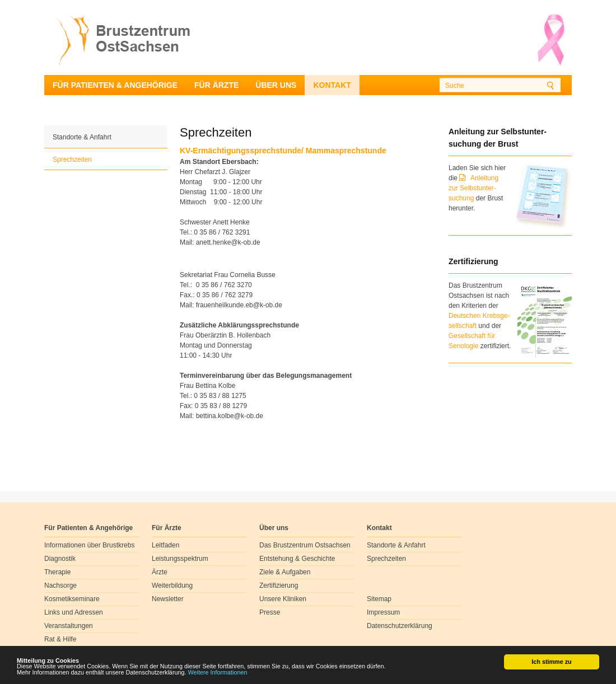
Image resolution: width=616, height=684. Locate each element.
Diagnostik (60, 559)
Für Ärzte (216, 85)
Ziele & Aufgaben (285, 572)
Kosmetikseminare (72, 599)
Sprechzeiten (72, 160)
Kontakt (332, 85)
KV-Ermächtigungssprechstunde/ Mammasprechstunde (283, 151)
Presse (270, 612)
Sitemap (379, 599)
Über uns (276, 85)
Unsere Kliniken (283, 599)
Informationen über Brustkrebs (89, 545)
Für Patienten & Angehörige (115, 85)
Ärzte (160, 572)
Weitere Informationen (218, 673)
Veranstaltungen (69, 626)
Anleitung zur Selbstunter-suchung (473, 188)
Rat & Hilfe (60, 639)
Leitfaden (165, 545)
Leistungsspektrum (180, 559)
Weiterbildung (172, 585)
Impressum (383, 612)
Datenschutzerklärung (400, 626)
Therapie (57, 572)
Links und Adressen (74, 612)
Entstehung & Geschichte (297, 559)
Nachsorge (60, 585)
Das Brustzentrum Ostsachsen (305, 545)
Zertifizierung (279, 585)
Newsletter (168, 599)
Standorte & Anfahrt (82, 137)
